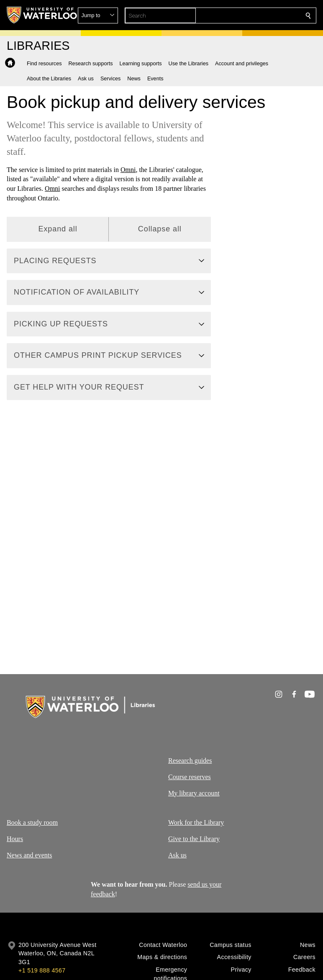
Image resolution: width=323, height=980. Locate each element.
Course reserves (190, 776)
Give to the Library (194, 839)
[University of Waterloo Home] (42, 15)
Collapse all (160, 229)
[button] (248, 15)
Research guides (190, 761)
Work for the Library (196, 822)
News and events (29, 855)
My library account (194, 793)
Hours (15, 839)
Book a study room (32, 822)
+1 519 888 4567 (42, 970)
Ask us (177, 855)
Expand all (58, 229)
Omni (128, 170)
